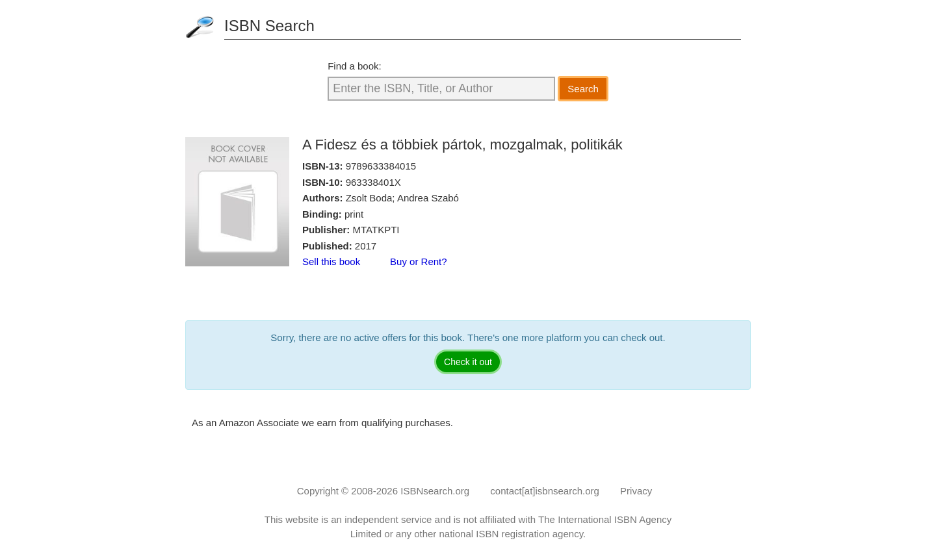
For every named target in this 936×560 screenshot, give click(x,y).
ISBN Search (269, 26)
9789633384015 (381, 166)
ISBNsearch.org (435, 491)
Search (583, 89)
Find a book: (355, 66)
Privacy (636, 491)
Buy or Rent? (419, 261)
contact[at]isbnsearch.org (545, 491)
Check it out (468, 362)
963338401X (373, 182)
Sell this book (331, 261)
